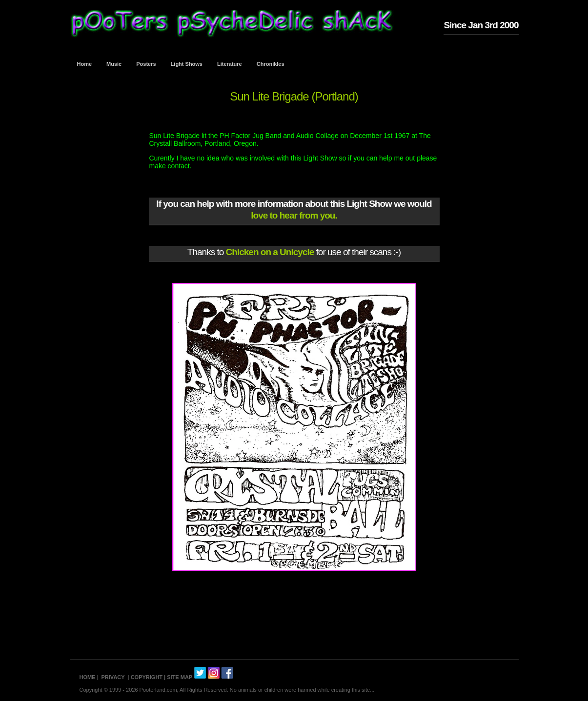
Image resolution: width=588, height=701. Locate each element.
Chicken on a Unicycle (270, 252)
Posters (146, 64)
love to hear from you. (294, 215)
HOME (88, 677)
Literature (230, 64)
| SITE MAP (178, 677)
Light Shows (187, 64)
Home (85, 64)
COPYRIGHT (147, 677)
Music (114, 64)
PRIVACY (113, 677)
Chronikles (271, 64)
